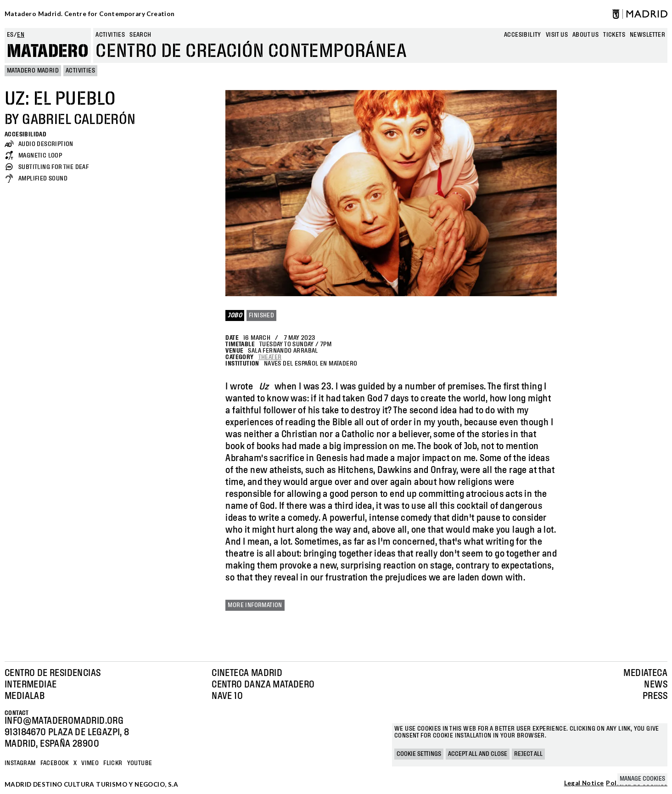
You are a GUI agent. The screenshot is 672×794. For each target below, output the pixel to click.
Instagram (20, 763)
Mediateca (645, 673)
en (21, 35)
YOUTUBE (140, 763)
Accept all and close (478, 754)
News (656, 685)
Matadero (48, 51)
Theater (270, 357)
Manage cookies (642, 779)
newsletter (647, 35)
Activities (110, 35)
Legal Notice (584, 783)
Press (655, 696)
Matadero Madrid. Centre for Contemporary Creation (90, 14)
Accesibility (523, 35)
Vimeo (90, 763)
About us (585, 35)
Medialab (25, 696)
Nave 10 (227, 696)
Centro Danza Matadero (263, 685)
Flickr (113, 763)
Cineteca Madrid (247, 673)
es (10, 35)
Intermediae (31, 685)
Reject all (528, 754)
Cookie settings (419, 754)
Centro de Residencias (53, 673)
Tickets (614, 35)
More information (255, 605)
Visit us (557, 35)
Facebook (55, 763)
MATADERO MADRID (33, 71)
